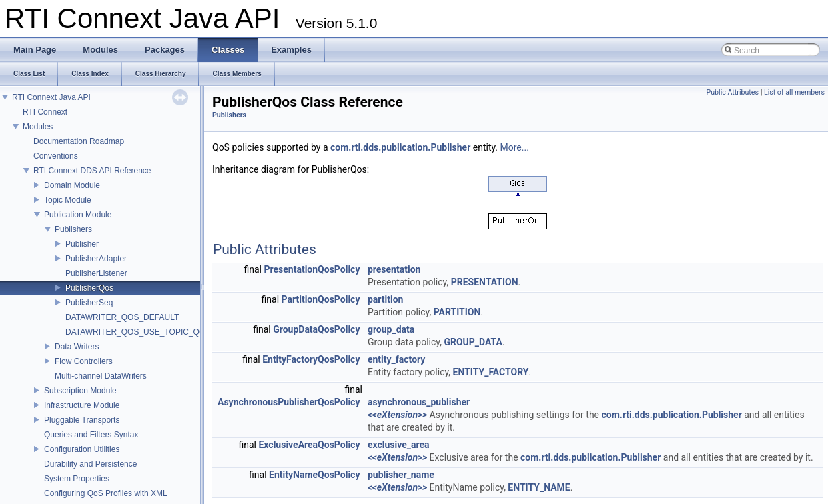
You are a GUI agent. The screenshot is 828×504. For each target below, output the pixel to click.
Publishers (73, 229)
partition (385, 299)
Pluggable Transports (82, 420)
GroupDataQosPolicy (316, 329)
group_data (391, 329)
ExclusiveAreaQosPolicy (309, 445)
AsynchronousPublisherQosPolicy (289, 402)
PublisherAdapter (96, 259)
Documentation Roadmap (79, 141)
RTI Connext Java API (51, 97)
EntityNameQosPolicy (314, 475)
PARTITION (457, 312)
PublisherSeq (89, 303)
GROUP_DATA (473, 342)
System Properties (77, 479)
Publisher (82, 244)
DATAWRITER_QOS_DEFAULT (122, 317)
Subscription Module (80, 391)
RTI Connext (45, 112)
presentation (394, 269)
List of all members (794, 92)
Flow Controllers (84, 361)
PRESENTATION (485, 282)
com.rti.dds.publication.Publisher (400, 147)
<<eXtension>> (397, 415)
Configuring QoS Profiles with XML (106, 493)
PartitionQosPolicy (321, 299)
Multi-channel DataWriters (101, 376)
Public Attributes (732, 92)
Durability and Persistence (90, 464)
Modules (38, 127)
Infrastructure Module (82, 405)
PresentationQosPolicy (312, 269)
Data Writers (77, 347)
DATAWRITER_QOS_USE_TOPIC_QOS (138, 332)
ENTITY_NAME (539, 487)
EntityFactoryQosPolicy (311, 359)
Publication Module (78, 215)
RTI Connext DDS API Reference (92, 171)
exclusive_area (399, 445)
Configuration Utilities (82, 449)
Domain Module (72, 185)
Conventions (56, 156)
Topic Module (68, 200)
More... (515, 147)
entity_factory (396, 359)
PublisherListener (96, 273)
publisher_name (401, 475)
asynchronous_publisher (419, 402)
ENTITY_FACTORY (491, 372)
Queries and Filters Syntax (91, 435)
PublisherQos (89, 288)
